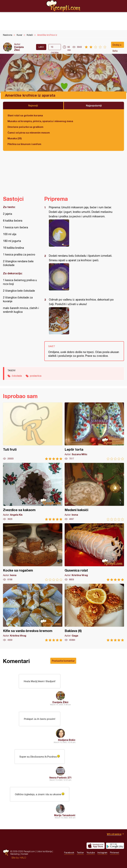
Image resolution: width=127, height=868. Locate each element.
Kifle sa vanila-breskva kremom (33, 613)
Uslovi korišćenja (44, 851)
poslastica (36, 376)
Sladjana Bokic (67, 740)
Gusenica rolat (94, 552)
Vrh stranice (114, 834)
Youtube (91, 853)
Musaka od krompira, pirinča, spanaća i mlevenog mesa (40, 121)
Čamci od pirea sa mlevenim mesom (29, 133)
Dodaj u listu (117, 46)
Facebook (69, 853)
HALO (23, 858)
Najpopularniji (94, 105)
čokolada (17, 376)
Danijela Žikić (19, 48)
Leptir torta (94, 431)
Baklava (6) (94, 613)
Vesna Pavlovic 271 (60, 777)
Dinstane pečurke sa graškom (25, 127)
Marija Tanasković (65, 815)
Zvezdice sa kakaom (33, 492)
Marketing (15, 854)
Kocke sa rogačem (33, 552)
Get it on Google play (115, 846)
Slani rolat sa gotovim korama (25, 115)
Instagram (102, 853)
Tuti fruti (33, 431)
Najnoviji (33, 105)
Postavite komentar (63, 661)
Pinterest (115, 853)
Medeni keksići (94, 492)
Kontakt (25, 854)
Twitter (80, 853)
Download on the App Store (96, 846)
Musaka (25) (15, 138)
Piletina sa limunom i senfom (24, 144)
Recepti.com (64, 6)
